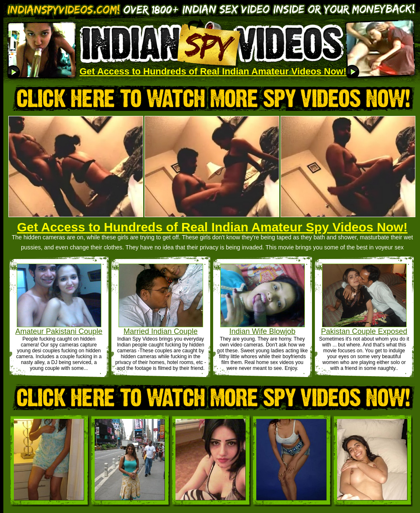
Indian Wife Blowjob (262, 331)
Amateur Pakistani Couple (59, 331)
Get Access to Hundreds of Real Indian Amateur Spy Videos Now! (212, 227)
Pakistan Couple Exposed (364, 331)
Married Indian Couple (161, 331)
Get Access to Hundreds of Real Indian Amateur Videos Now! (213, 71)
